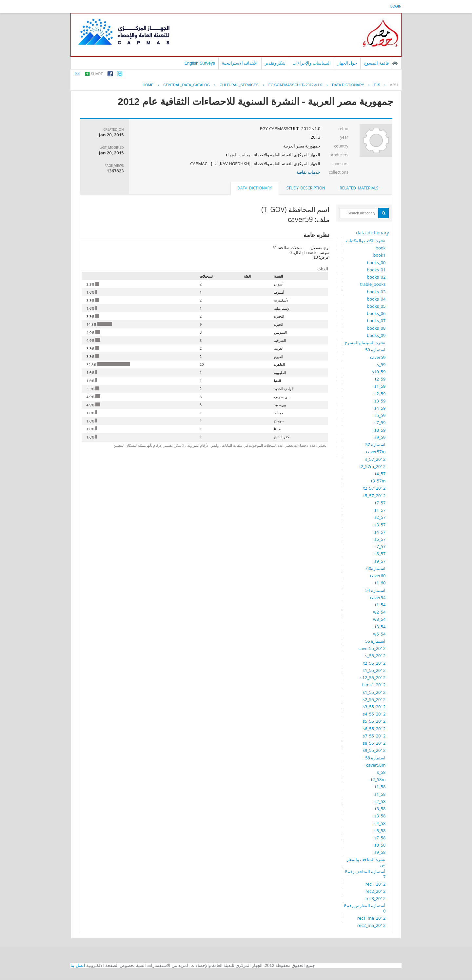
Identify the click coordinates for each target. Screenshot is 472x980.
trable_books (373, 284)
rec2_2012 (376, 891)
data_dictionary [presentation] (255, 188)
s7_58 (380, 838)
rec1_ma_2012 (372, 918)
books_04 (376, 299)
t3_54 (380, 627)
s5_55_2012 (374, 721)
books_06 (376, 313)
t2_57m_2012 (372, 466)
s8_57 (380, 554)
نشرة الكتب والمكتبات (366, 241)
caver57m (376, 452)
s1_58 (380, 794)
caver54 (378, 598)
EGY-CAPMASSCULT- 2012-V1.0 (295, 85)
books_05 (376, 306)
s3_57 (380, 525)
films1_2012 (374, 685)
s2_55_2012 (374, 699)
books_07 (376, 321)
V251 (394, 85)
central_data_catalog (187, 85)
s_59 (381, 364)
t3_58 (380, 809)
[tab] (359, 188)
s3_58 (380, 816)
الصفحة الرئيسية (395, 63)
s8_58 (380, 845)
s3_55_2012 (374, 707)
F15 (377, 85)
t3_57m (378, 481)
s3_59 (380, 401)
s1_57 (380, 510)
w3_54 (379, 619)
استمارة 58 (375, 758)
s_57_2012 (375, 459)
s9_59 (380, 437)
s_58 (381, 772)
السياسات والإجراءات (312, 63)
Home (148, 85)
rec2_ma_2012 (372, 925)
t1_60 (380, 583)
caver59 (378, 357)
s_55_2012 (375, 656)
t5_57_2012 (374, 496)
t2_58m (378, 779)
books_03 (376, 292)
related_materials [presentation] (359, 188)
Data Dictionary (348, 85)
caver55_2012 (372, 648)
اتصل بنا (78, 965)
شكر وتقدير (275, 63)
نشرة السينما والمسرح (365, 343)
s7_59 (380, 422)
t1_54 (380, 605)
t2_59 (380, 379)
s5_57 (380, 539)
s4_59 (380, 408)
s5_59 (380, 415)
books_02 (376, 277)
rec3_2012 (376, 898)
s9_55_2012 (374, 750)
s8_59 (380, 430)
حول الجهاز (347, 63)
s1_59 (380, 386)
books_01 (376, 270)
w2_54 (379, 612)
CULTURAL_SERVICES (239, 85)
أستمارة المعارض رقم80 (365, 908)
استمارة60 (376, 568)
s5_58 (380, 831)
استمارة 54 (375, 590)
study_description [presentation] (306, 188)
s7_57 (380, 546)
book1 (380, 255)
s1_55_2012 (374, 692)
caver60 (378, 576)
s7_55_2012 (374, 736)
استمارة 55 (375, 641)
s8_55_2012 (374, 743)
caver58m (376, 765)
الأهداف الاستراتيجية (240, 63)
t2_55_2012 (374, 663)
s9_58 (380, 852)
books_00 (376, 263)
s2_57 (380, 517)
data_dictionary (372, 233)
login (396, 6)
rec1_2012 (376, 884)
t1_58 (380, 787)
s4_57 (380, 532)
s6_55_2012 (374, 729)
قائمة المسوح (376, 63)
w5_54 (379, 634)
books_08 (376, 328)
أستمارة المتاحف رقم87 (365, 874)
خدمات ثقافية (308, 172)
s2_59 (380, 394)
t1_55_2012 (374, 670)
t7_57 (380, 503)
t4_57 (380, 474)
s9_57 (380, 561)
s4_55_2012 (374, 714)
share (97, 74)
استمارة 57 (375, 444)
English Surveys (200, 63)
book (381, 248)
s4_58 (380, 823)
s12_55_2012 (373, 677)
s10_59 (379, 372)
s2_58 (380, 801)
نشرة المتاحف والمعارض (366, 862)
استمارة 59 (375, 350)
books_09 (376, 335)
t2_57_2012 (374, 488)
